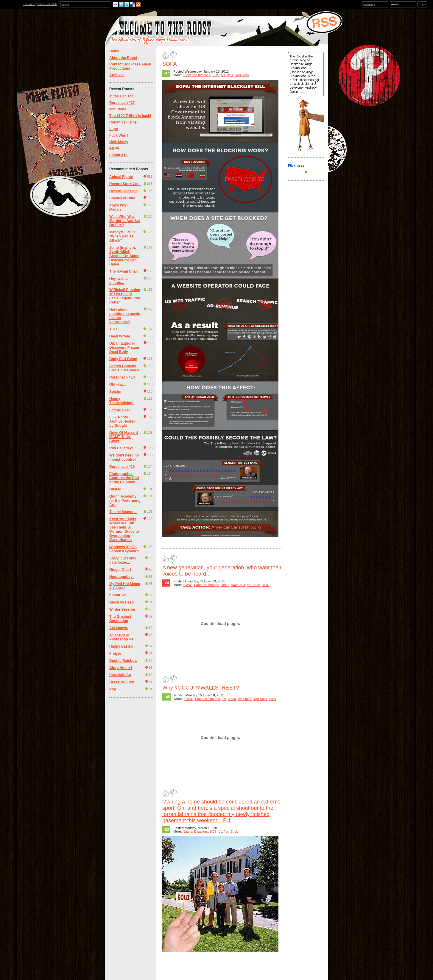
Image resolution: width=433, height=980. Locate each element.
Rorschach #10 (122, 377)
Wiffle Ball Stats (47, 4)
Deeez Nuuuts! (122, 682)
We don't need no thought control (124, 457)
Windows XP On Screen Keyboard (124, 549)
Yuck (266, 585)
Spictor (115, 392)
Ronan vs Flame (123, 122)
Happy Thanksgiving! (121, 401)
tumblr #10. (119, 155)
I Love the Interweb (197, 75)
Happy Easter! (121, 646)
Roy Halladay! (121, 448)
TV (224, 699)
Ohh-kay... (118, 385)
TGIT (113, 329)
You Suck (242, 75)
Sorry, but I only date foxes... (123, 560)
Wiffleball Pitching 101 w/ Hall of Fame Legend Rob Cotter (125, 296)
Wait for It (238, 585)
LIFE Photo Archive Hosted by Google (122, 421)
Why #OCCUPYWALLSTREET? (201, 688)
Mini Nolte (118, 109)
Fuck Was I (119, 135)
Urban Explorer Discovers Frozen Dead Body (124, 348)
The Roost (29, 4)
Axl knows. (119, 628)
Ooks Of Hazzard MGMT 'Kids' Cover (124, 437)
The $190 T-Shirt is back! (130, 116)
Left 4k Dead (120, 410)
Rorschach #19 (122, 467)
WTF (230, 75)
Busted (115, 489)
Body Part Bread (123, 359)
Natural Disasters (195, 831)
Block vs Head (122, 602)
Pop (113, 689)
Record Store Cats (125, 184)
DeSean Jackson (123, 191)
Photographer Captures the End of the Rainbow (124, 478)
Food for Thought (207, 585)
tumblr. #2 (118, 595)
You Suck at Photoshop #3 (121, 637)
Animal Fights (121, 177)
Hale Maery (119, 142)
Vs (223, 75)
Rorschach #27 (122, 103)
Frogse (115, 654)
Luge (114, 129)
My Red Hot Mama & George (125, 586)
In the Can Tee (121, 96)
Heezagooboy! (122, 577)
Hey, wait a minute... (118, 281)
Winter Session (122, 609)
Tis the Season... (123, 512)
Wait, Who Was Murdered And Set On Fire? (125, 221)
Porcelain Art (120, 675)
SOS (216, 75)
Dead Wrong (120, 336)
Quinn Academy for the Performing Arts (125, 501)
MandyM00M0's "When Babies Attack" (122, 236)
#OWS (188, 585)
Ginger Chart (120, 570)
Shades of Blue (122, 198)
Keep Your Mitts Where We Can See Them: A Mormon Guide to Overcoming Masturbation (124, 529)
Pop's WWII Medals (119, 207)
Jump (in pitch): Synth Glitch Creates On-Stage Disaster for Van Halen (124, 256)
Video (225, 585)
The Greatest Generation (120, 619)
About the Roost (123, 58)
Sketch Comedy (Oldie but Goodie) (125, 368)
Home (114, 51)
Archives (117, 75)
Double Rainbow (123, 661)
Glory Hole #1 (121, 668)
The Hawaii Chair (124, 271)
